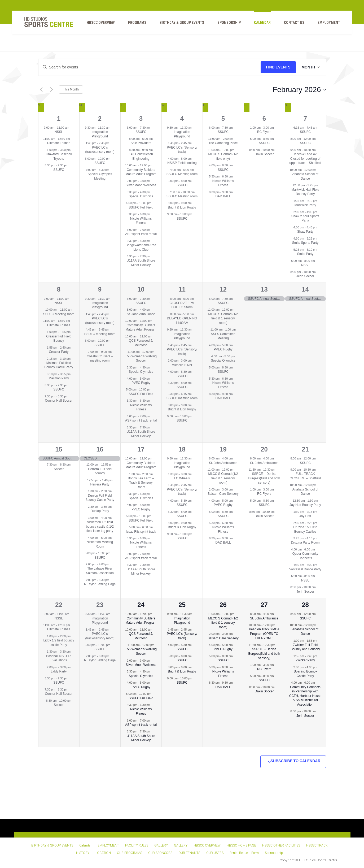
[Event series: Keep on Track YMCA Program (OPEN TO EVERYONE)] (278, 625)
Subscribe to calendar (296, 761)
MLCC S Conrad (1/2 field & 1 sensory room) (223, 318)
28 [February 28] (305, 605)
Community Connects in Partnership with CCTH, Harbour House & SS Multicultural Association (305, 696)
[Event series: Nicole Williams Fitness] (153, 214)
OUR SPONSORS (160, 853)
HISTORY (83, 853)
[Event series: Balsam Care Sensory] (235, 489)
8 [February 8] (59, 289)
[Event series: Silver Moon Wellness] (153, 181)
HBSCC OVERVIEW (98, 24)
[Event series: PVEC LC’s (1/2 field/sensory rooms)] (112, 143)
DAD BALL (223, 196)
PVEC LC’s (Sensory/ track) (182, 150)
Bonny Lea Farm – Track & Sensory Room (141, 483)
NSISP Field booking (182, 163)
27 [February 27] (264, 605)
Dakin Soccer (264, 154)
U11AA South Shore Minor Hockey (141, 263)
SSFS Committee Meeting (223, 336)
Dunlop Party (100, 511)
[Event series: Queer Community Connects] (318, 549)
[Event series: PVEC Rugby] (153, 378)
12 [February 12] (223, 289)
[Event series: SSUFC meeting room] (112, 329)
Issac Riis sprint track (141, 532)
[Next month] (52, 90)
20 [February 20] (264, 449)
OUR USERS (215, 853)
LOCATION (103, 853)
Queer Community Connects (305, 556)
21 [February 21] (305, 449)
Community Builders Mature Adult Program (141, 172)
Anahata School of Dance (305, 492)
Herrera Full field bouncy (100, 471)
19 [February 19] (223, 449)
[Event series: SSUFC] (71, 165)
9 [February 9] (100, 289)
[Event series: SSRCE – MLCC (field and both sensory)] (278, 470)
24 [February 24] (141, 605)
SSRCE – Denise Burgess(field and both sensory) (264, 478)
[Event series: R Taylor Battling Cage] (112, 580)
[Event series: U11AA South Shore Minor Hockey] (153, 256)
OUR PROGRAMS (130, 853)
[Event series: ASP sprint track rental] (153, 230)
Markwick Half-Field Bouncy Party (305, 192)
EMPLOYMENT (326, 24)
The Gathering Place (223, 143)
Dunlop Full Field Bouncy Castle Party (100, 498)
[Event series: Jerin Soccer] (318, 272)
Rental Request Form (244, 853)
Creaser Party (59, 352)
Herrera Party (100, 484)
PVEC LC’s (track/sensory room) (100, 150)
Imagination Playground (100, 134)
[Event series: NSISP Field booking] (194, 159)
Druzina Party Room (305, 542)
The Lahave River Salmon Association (100, 571)
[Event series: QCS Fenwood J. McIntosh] (155, 336)
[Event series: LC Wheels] (194, 474)
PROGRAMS (134, 24)
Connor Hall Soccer (59, 401)
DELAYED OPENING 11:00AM (182, 321)
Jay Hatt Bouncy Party (305, 505)
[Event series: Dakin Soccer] (277, 150)
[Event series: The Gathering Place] (236, 139)
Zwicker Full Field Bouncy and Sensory (305, 647)
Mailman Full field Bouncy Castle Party (59, 365)
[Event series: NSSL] (72, 128)
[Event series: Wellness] (194, 361)
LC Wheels (182, 478)
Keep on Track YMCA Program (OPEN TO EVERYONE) (264, 634)
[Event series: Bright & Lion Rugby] (194, 203)
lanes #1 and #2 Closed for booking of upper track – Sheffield (305, 159)
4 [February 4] (182, 118)
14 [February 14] (305, 289)
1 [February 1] (59, 118)
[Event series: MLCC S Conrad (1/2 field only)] (237, 150)
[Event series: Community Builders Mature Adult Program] (155, 165)
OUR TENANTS (189, 853)
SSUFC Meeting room (182, 174)
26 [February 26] (223, 605)
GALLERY (161, 845)
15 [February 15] (59, 449)
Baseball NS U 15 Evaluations (59, 658)
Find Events (277, 67)
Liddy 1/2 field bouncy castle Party (59, 643)
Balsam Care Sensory (223, 494)
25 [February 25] (182, 605)
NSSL (59, 132)
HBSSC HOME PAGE (241, 845)
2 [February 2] (100, 118)
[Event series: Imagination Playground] (113, 128)
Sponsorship (226, 24)
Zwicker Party (305, 660)
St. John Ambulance (141, 314)
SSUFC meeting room (100, 334)
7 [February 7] (305, 118)
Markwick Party (305, 205)
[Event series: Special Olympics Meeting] (112, 170)
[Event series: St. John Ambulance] (153, 310)
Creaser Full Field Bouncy (59, 339)
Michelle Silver (182, 365)
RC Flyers (264, 132)
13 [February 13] (264, 289)
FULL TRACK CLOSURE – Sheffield (305, 476)
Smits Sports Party (305, 243)
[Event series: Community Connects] (318, 683)
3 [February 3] (141, 118)
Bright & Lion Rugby (182, 207)
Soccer (59, 469)
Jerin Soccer (305, 276)
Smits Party (305, 254)
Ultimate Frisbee (59, 143)
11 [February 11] (182, 289)
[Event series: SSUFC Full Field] (154, 203)
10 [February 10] (141, 289)
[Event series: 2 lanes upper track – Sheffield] (318, 150)
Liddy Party (59, 671)
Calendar (259, 24)
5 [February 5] (223, 118)
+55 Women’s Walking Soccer (141, 359)
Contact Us (291, 24)
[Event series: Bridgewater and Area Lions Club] (153, 241)
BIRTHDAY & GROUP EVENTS (179, 24)
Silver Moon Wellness (141, 185)
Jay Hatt (305, 516)
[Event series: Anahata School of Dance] (319, 170)
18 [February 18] (182, 449)
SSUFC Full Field (141, 207)
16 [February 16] (100, 449)
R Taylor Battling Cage (100, 584)
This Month (71, 89)
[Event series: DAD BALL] (235, 192)
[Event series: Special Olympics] (153, 192)
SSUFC (59, 170)
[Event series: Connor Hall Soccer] (71, 396)
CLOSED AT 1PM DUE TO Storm (182, 305)
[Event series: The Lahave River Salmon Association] (112, 564)
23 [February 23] (100, 605)
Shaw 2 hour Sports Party (305, 218)
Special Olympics (141, 196)
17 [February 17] (141, 449)
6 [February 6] (264, 118)
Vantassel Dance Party (305, 569)
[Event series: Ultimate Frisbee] (73, 139)
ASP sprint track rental (141, 234)
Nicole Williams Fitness (141, 221)
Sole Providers (141, 143)
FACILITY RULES (137, 845)
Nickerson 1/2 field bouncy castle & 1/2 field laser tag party (100, 526)
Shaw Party (305, 232)
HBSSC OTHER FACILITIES (281, 845)
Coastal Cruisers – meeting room (100, 359)
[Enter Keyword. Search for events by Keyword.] (149, 67)
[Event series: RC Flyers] (277, 128)
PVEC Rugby (141, 383)
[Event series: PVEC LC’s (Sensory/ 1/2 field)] (194, 143)
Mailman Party (59, 378)
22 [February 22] (59, 605)
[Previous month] (41, 90)
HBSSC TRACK (317, 845)
